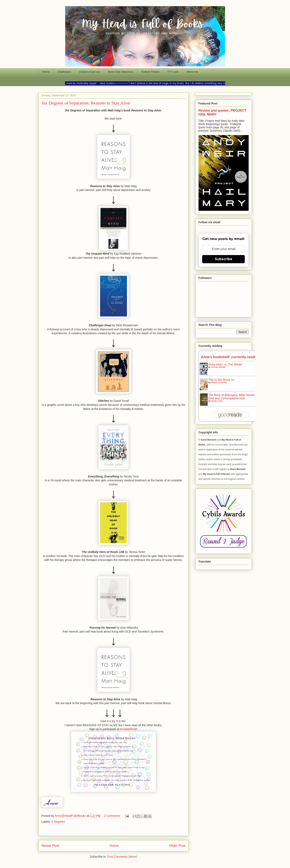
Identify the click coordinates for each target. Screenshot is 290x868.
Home (46, 72)
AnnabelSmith (129, 729)
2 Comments (112, 816)
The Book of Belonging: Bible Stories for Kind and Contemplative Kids (234, 397)
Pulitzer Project (150, 72)
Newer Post (50, 846)
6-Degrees (58, 822)
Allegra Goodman (219, 382)
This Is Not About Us (222, 380)
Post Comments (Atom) (122, 857)
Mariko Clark (217, 401)
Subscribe (224, 259)
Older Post (177, 846)
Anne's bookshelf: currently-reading (230, 357)
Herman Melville (218, 367)
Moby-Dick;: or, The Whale (225, 364)
